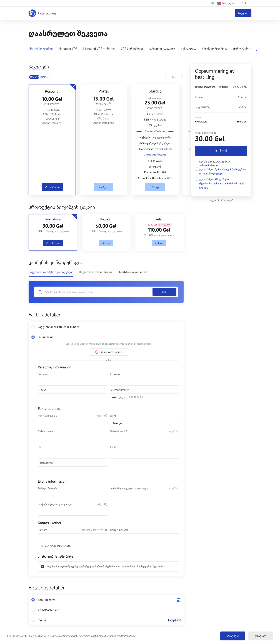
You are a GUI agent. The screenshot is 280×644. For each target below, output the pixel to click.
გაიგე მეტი (233, 636)
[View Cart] (213, 3)
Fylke (113, 447)
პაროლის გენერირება (56, 546)
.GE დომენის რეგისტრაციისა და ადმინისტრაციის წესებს (222, 184)
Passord (43, 530)
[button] (108, 352)
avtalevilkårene (208, 165)
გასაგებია (260, 636)
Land (113, 416)
